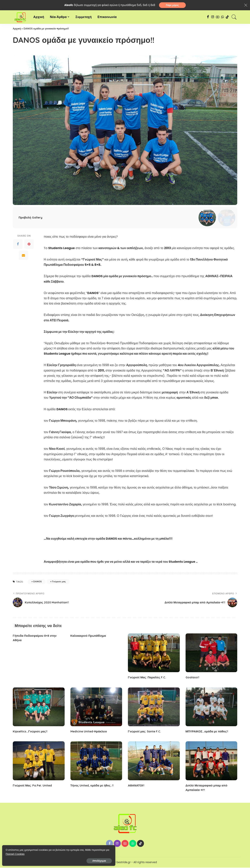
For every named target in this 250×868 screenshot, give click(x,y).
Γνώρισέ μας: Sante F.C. (145, 732)
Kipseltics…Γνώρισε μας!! (31, 732)
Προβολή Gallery (31, 218)
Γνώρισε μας (59, 582)
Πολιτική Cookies (21, 853)
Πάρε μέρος (172, 5)
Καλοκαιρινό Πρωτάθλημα (89, 636)
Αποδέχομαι (45, 860)
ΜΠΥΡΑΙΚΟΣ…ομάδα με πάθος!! (208, 732)
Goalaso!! (193, 678)
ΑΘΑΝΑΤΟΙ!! (137, 786)
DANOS (38, 582)
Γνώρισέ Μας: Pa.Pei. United (34, 786)
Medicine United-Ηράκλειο (90, 732)
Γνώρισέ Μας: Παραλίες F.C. (148, 678)
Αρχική (17, 29)
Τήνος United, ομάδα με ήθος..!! (93, 786)
